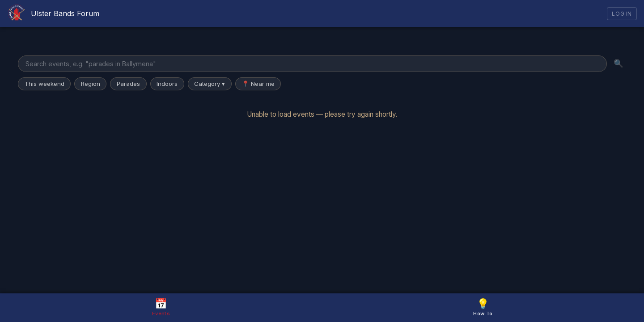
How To (483, 307)
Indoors (167, 84)
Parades (128, 84)
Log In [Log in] (622, 14)
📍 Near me (258, 84)
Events (161, 307)
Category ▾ (210, 84)
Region (91, 84)
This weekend (44, 84)
